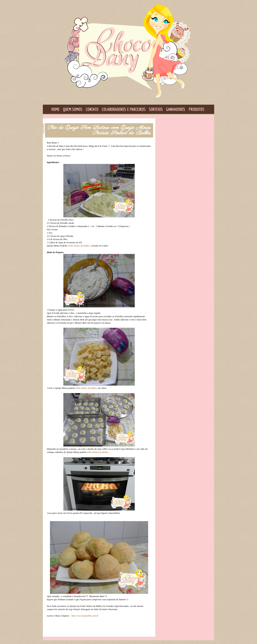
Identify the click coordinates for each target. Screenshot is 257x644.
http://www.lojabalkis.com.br (85, 616)
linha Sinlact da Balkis (86, 388)
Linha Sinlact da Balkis (79, 246)
